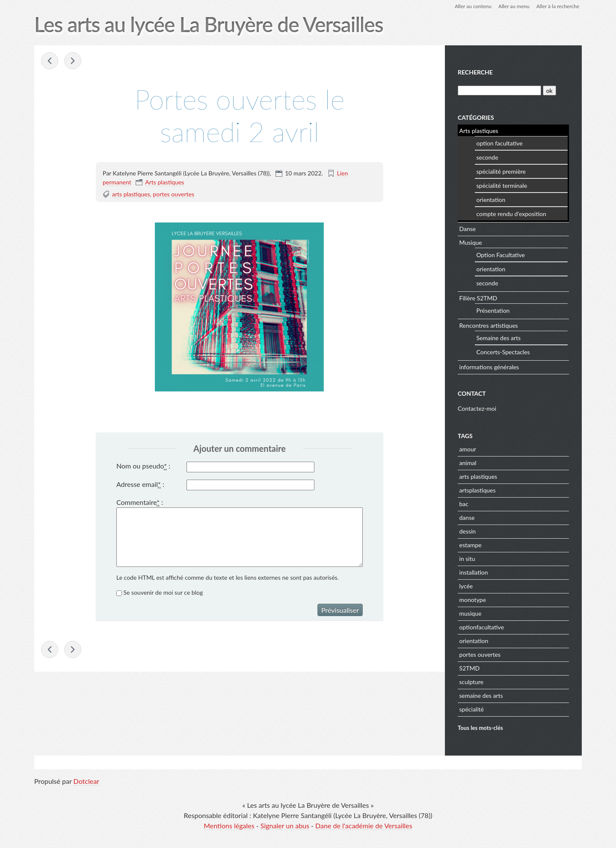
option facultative (500, 143)
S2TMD (470, 668)
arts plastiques (131, 194)
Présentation (493, 310)
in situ (467, 559)
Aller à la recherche (558, 6)
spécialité (472, 709)
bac (464, 504)
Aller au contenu (473, 6)
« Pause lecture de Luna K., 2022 (50, 61)
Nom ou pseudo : (143, 466)
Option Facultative (501, 255)
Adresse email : (140, 484)
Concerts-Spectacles (503, 352)
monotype (473, 600)
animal (468, 463)
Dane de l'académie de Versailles (364, 826)
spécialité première (501, 171)
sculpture (472, 682)
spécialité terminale (502, 185)
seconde (487, 157)
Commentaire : (140, 502)
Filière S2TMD (478, 298)
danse (467, 517)
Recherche (475, 72)
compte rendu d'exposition (511, 214)
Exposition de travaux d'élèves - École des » (73, 61)
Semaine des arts (499, 338)
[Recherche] (499, 90)
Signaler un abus (285, 826)
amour (468, 449)
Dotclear (86, 781)
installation (474, 572)
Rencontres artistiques (489, 325)
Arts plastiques (164, 182)
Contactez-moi (477, 408)
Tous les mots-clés (480, 728)
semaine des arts (481, 695)
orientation (491, 200)
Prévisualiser (340, 610)
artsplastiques (478, 490)
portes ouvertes (173, 194)
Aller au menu (514, 6)
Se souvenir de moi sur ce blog (163, 592)
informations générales (489, 367)
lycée (466, 586)
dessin (468, 531)
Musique (471, 242)
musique (471, 613)
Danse (468, 229)
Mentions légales (229, 826)
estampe (471, 545)
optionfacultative (482, 627)
